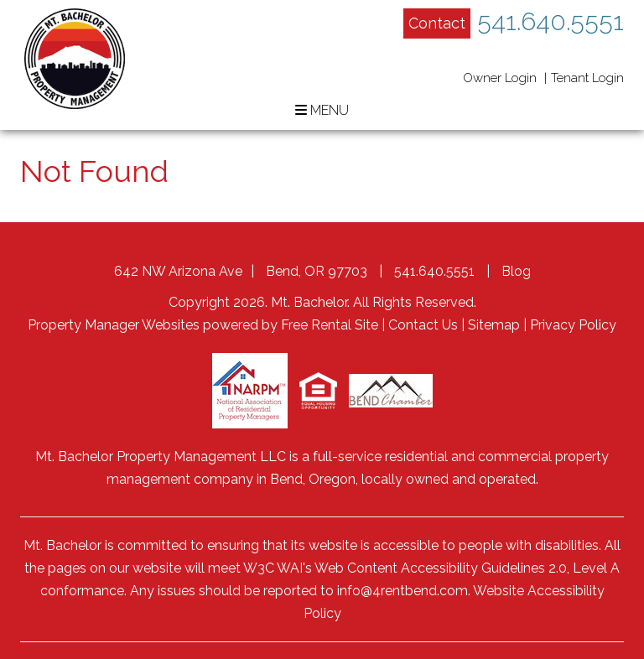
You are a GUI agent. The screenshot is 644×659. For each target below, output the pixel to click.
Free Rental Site (330, 325)
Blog (516, 271)
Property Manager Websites (114, 325)
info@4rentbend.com (402, 591)
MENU (322, 110)
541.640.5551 (551, 21)
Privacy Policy (573, 325)
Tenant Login (587, 78)
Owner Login (500, 78)
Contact (437, 23)
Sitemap (494, 325)
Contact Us (423, 325)
